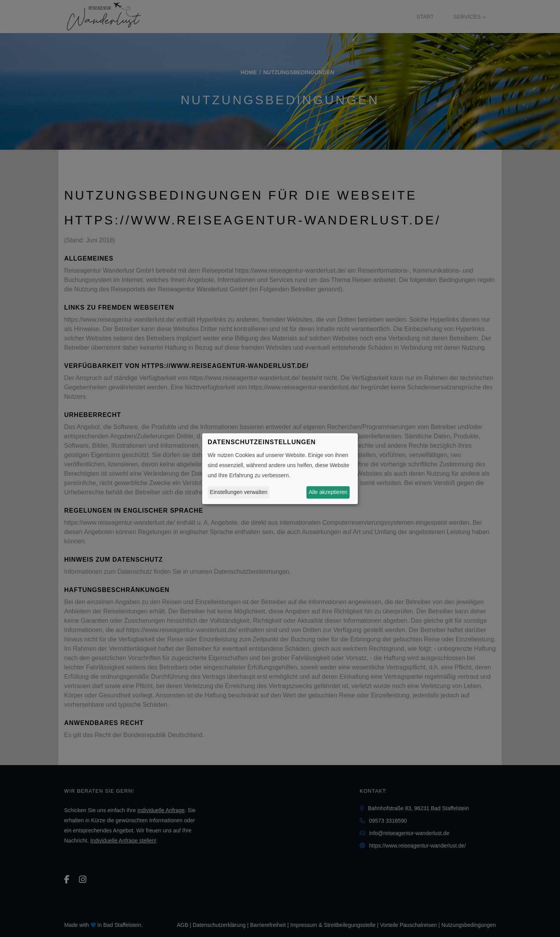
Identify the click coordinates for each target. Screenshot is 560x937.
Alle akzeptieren (328, 492)
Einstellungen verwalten (239, 492)
